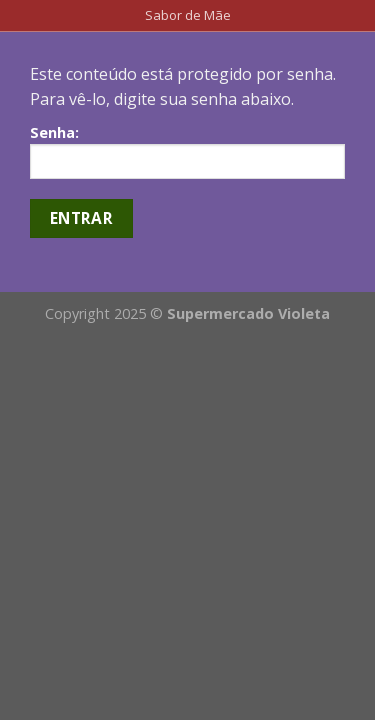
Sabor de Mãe (188, 15)
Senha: (187, 151)
